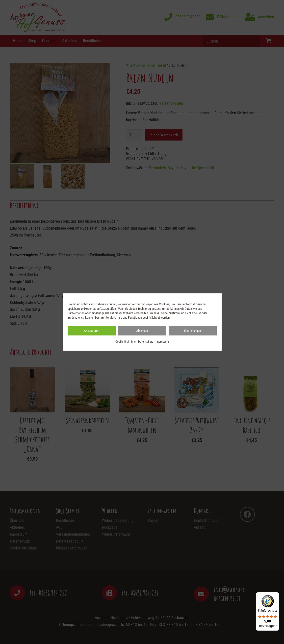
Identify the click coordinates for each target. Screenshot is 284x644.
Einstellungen (193, 331)
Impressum (162, 342)
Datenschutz (146, 342)
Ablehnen (142, 331)
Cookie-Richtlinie (126, 342)
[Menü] (276, 595)
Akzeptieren (91, 331)
